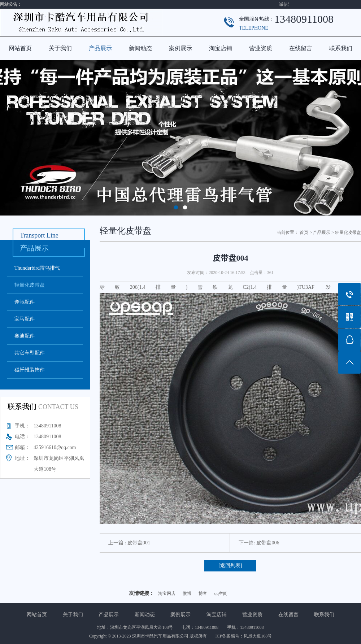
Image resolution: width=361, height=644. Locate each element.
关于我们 (60, 48)
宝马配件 (25, 319)
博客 (203, 593)
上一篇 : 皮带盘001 (129, 543)
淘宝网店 (167, 593)
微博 (187, 593)
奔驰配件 (25, 302)
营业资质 (261, 48)
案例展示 (180, 48)
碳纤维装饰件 (30, 370)
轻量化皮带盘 (30, 285)
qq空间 (221, 593)
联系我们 (341, 48)
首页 (304, 232)
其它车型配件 (30, 353)
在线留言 (301, 48)
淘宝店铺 (221, 48)
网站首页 (20, 48)
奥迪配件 (25, 336)
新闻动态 (140, 48)
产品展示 (100, 48)
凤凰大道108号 (258, 636)
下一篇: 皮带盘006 (259, 543)
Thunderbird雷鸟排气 (37, 268)
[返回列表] (230, 565)
